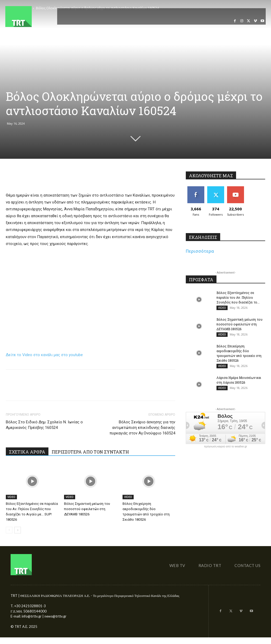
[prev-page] (9, 530)
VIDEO (11, 497)
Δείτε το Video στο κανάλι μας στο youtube (44, 355)
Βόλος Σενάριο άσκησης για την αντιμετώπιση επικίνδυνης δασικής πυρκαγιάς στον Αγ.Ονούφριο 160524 (142, 428)
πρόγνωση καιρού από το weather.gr (226, 447)
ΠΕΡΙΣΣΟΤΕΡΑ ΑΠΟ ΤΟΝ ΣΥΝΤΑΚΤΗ (90, 452)
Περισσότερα (200, 251)
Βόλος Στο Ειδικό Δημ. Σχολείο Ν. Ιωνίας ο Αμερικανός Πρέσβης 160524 (44, 425)
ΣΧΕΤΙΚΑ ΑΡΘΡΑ (27, 452)
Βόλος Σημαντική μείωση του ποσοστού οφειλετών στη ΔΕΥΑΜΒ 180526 (87, 509)
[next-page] (18, 530)
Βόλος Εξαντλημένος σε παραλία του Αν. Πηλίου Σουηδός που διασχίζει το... (238, 297)
